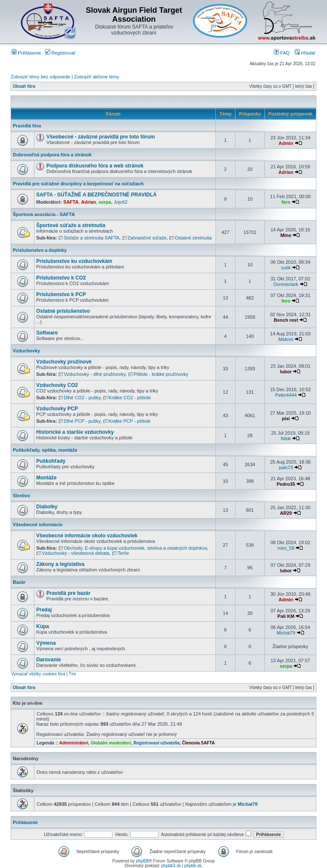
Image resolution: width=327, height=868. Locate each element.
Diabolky (47, 507)
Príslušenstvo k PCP (61, 294)
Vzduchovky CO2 (57, 385)
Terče (123, 553)
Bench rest (286, 320)
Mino (286, 235)
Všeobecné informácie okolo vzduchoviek (87, 536)
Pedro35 (286, 484)
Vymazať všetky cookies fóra (38, 674)
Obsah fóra (24, 86)
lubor (286, 372)
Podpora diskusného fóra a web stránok (95, 166)
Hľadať (305, 53)
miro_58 (286, 548)
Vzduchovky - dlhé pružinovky (95, 374)
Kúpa (43, 626)
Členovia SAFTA (198, 743)
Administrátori (74, 743)
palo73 (286, 467)
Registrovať (60, 53)
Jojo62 (120, 202)
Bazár (19, 582)
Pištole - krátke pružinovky (161, 374)
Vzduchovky (26, 351)
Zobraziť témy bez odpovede (40, 77)
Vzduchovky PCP (57, 409)
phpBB (142, 861)
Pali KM (286, 616)
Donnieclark (286, 284)
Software (47, 333)
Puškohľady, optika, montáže (45, 450)
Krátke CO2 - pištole (130, 398)
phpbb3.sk (171, 866)
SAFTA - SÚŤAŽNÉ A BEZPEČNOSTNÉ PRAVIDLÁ (96, 195)
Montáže (46, 478)
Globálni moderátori (111, 743)
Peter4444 (286, 395)
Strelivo (21, 496)
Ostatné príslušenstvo (63, 311)
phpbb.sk (193, 866)
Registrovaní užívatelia (156, 743)
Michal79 (286, 633)
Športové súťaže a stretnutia (71, 225)
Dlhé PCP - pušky (82, 421)
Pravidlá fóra (27, 126)
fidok (286, 438)
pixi (286, 418)
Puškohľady (51, 461)
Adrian (286, 172)
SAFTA (71, 202)
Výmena (46, 643)
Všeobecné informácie (38, 525)
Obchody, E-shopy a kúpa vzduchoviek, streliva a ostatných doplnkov (135, 548)
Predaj (44, 610)
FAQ (282, 53)
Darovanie (49, 660)
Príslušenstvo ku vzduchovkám (74, 261)
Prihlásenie (26, 53)
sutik (286, 268)
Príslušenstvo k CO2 (61, 278)
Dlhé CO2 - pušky (82, 398)
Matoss (286, 339)
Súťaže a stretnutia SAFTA (92, 238)
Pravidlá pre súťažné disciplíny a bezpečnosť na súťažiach (78, 184)
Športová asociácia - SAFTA (44, 214)
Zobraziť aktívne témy (97, 77)
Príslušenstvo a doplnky (40, 250)
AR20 (286, 513)
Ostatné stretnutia (193, 238)
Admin (286, 143)
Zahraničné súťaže (147, 238)
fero (286, 202)
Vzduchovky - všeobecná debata (76, 553)
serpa (105, 202)
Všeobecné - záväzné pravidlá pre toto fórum (101, 137)
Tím (72, 674)
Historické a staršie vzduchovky (75, 432)
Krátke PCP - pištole (130, 421)
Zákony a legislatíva (60, 564)
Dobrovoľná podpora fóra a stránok (52, 155)
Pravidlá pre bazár (68, 593)
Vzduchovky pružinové (64, 362)
